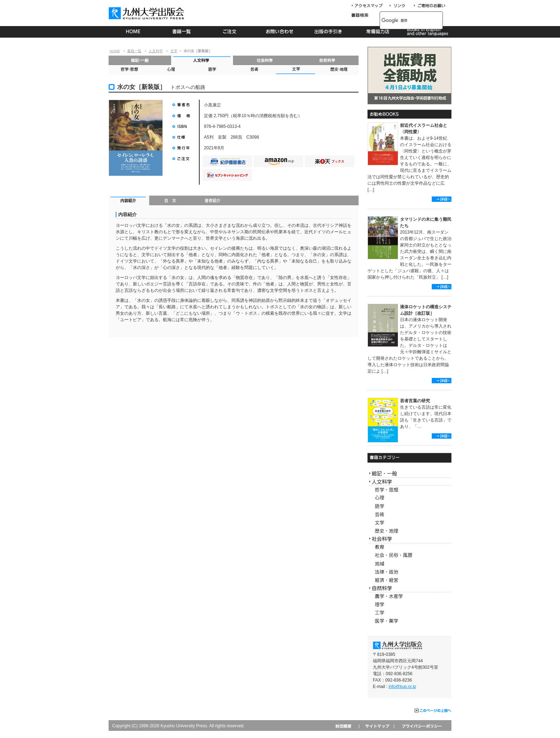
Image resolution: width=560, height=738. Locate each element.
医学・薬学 (409, 621)
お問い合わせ (280, 32)
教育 (409, 547)
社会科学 (265, 60)
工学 (409, 613)
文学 (174, 51)
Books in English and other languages (427, 32)
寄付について (429, 6)
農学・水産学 (409, 596)
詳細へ (442, 199)
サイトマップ (376, 726)
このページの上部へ (433, 711)
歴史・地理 (337, 70)
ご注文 (231, 32)
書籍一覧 (182, 32)
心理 (171, 70)
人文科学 (156, 51)
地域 (409, 564)
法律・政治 (409, 572)
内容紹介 (129, 201)
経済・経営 (409, 580)
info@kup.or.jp (402, 687)
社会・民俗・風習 (409, 556)
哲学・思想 (129, 70)
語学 (212, 70)
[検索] (403, 20)
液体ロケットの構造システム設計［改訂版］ (426, 310)
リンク (400, 6)
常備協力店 (378, 32)
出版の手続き (329, 32)
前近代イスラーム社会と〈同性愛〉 (424, 129)
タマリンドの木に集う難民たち (426, 223)
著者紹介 (212, 201)
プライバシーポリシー (421, 726)
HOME (133, 32)
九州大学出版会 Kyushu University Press (147, 13)
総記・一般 (140, 60)
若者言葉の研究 (415, 401)
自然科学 (327, 60)
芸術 (254, 70)
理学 (409, 605)
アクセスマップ (370, 6)
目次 (171, 201)
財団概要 (346, 726)
